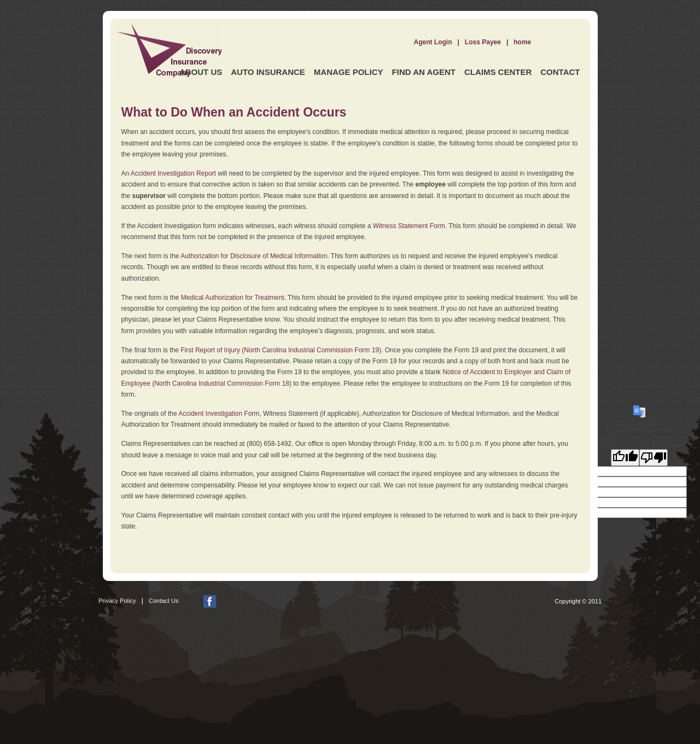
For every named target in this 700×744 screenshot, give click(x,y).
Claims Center (498, 72)
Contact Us (164, 601)
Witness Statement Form (409, 226)
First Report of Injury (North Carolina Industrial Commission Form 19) (281, 350)
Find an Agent (424, 72)
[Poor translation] (654, 458)
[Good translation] (625, 458)
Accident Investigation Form (219, 414)
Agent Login (433, 42)
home (522, 42)
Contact (560, 72)
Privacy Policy (117, 601)
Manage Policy (349, 72)
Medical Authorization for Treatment (233, 298)
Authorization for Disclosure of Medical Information (254, 256)
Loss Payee (483, 42)
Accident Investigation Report (173, 173)
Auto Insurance (268, 72)
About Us (201, 72)
